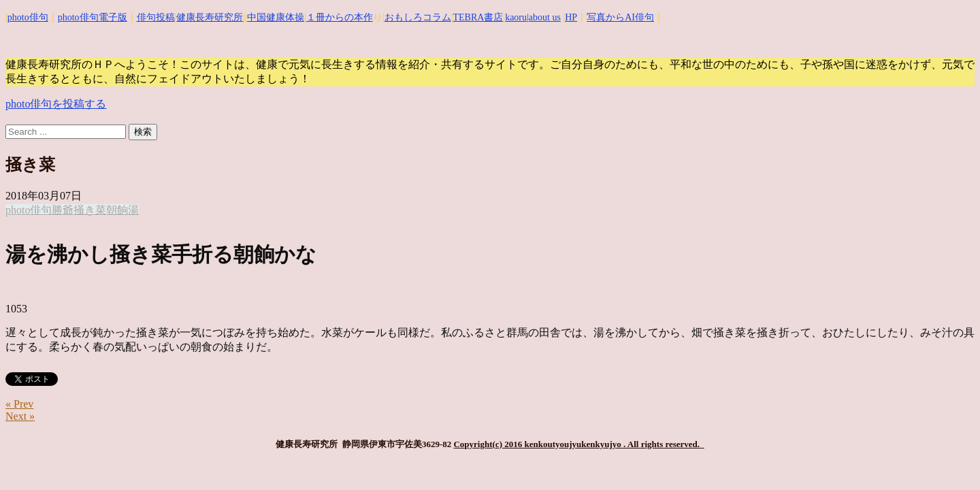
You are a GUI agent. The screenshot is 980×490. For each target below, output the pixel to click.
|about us (544, 17)
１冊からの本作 (340, 17)
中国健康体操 (276, 17)
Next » (20, 416)
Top (948, 458)
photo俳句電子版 (93, 17)
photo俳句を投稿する (56, 104)
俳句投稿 (156, 17)
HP (571, 17)
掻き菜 (90, 210)
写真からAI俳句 (620, 17)
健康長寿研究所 (210, 17)
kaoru (516, 17)
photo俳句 (28, 17)
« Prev (19, 404)
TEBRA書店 (478, 17)
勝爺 (63, 210)
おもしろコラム (418, 17)
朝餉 (117, 210)
